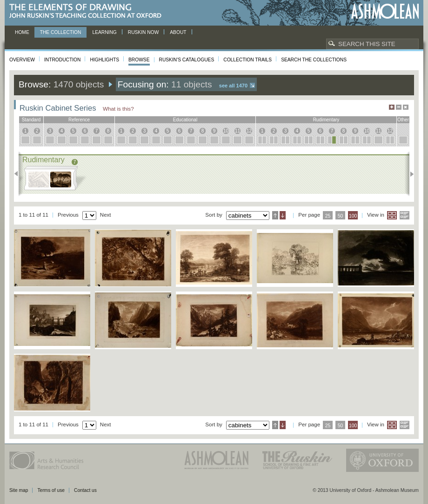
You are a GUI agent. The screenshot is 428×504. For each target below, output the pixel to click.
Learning (104, 32)
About (178, 32)
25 (328, 216)
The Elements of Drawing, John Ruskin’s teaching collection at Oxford (88, 11)
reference (79, 120)
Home (22, 32)
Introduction (62, 60)
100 (353, 216)
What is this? (118, 109)
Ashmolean (385, 11)
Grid (392, 215)
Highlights (104, 60)
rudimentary (326, 120)
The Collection (61, 32)
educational (185, 120)
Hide (406, 107)
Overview (22, 60)
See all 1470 (233, 86)
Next (409, 174)
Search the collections (314, 60)
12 (249, 131)
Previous (19, 174)
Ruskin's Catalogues (187, 60)
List (405, 215)
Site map (19, 490)
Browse (139, 60)
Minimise (399, 107)
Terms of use (51, 490)
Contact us (85, 490)
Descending (283, 215)
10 (226, 131)
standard (31, 120)
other (403, 120)
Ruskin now (144, 32)
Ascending (275, 215)
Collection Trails (247, 60)
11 (237, 131)
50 (341, 216)
